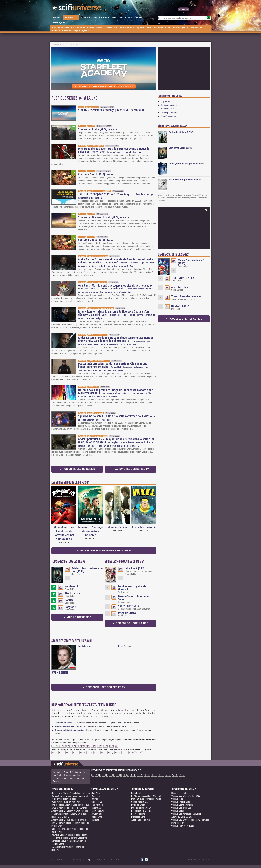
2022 (70, 746)
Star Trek (95, 796)
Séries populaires (169, 105)
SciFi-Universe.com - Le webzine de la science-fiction (77, 8)
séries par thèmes (155, 27)
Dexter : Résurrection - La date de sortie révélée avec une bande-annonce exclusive (113, 367)
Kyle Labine (60, 673)
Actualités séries (78, 27)
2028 (106, 746)
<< (53, 746)
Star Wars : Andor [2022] (97, 129)
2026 (94, 746)
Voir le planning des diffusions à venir (104, 551)
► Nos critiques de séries (77, 469)
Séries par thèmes (169, 112)
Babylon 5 (70, 607)
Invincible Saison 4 (144, 527)
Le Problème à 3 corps (141, 811)
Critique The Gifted (180, 793)
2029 (111, 746)
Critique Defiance (179, 811)
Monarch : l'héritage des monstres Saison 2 (91, 531)
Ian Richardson (85, 646)
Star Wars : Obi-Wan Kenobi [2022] (103, 217)
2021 (64, 746)
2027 (100, 746)
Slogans (76, 30)
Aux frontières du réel (141, 820)
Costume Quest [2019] (96, 174)
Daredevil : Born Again (141, 808)
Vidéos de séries (127, 27)
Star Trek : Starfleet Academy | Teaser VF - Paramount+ (112, 110)
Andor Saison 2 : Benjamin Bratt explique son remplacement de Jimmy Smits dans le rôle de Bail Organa (116, 341)
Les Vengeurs (97, 811)
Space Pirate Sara (129, 606)
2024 (82, 746)
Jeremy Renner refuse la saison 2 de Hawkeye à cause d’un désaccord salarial (117, 315)
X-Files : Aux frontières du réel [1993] (87, 570)
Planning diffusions (95, 27)
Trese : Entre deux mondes (186, 296)
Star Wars (96, 793)
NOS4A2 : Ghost (180, 306)
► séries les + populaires (131, 623)
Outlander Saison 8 (117, 527)
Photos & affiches (194, 27)
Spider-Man (97, 802)
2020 (58, 746)
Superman (96, 808)
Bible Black (136, 793)
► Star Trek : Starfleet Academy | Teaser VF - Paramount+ (104, 86)
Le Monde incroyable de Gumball (132, 588)
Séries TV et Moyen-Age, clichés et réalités (70, 793)
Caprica (69, 600)
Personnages (179, 27)
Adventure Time (180, 287)
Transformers (97, 805)
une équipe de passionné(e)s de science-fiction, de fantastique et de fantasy (69, 778)
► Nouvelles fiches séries (184, 319)
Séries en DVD (112, 27)
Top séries (141, 27)
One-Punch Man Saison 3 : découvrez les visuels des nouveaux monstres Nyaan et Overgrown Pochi (116, 289)
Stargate (95, 820)
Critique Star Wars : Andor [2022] (186, 796)
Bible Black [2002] (135, 568)
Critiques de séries (61, 27)
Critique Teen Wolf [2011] (182, 826)
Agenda (85, 30)
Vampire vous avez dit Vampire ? (66, 802)
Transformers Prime (183, 278)
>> (116, 746)
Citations (56, 30)
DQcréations (92, 860)
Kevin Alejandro (125, 646)
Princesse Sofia (138, 817)
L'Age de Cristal (127, 613)
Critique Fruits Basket (181, 802)
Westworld (71, 586)
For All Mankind (138, 814)
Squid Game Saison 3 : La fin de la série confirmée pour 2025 (116, 418)
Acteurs (168, 27)
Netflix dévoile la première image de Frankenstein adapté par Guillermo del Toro (115, 393)
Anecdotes (66, 30)
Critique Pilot (177, 799)
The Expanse (72, 593)
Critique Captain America (182, 805)
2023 (76, 746)
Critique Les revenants (181, 808)
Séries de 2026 (168, 109)
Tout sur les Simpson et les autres (116, 196)
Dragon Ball (97, 814)
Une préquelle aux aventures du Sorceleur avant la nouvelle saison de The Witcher (114, 150)
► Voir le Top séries (77, 617)
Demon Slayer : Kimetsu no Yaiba (134, 598)
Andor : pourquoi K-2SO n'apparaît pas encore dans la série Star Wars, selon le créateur (116, 442)
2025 (88, 746)
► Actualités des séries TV (130, 469)
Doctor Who (97, 817)
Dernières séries (168, 116)
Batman (95, 799)
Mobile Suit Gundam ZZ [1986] (191, 262)
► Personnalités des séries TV (104, 687)
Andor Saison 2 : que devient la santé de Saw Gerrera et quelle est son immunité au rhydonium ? (116, 262)
